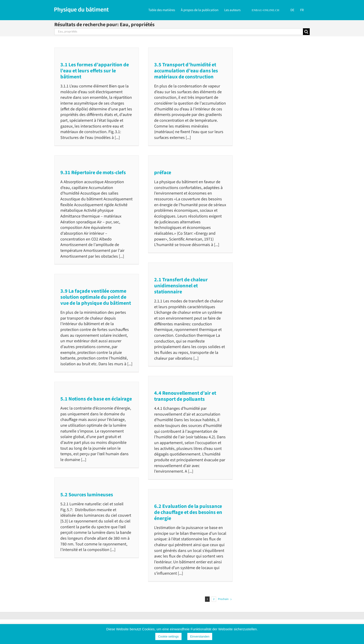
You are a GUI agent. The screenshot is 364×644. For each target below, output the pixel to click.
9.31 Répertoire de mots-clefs (93, 173)
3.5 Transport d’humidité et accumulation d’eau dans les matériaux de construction (186, 71)
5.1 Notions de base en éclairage (96, 399)
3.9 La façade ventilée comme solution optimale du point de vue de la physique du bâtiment (96, 297)
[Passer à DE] (292, 10)
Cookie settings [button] (168, 636)
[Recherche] (306, 32)
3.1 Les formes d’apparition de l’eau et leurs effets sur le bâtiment (95, 71)
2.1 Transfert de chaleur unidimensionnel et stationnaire (181, 286)
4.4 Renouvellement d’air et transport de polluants (185, 396)
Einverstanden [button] (200, 636)
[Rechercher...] (179, 32)
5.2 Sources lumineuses (87, 495)
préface (163, 173)
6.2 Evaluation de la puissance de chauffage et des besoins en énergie (188, 512)
